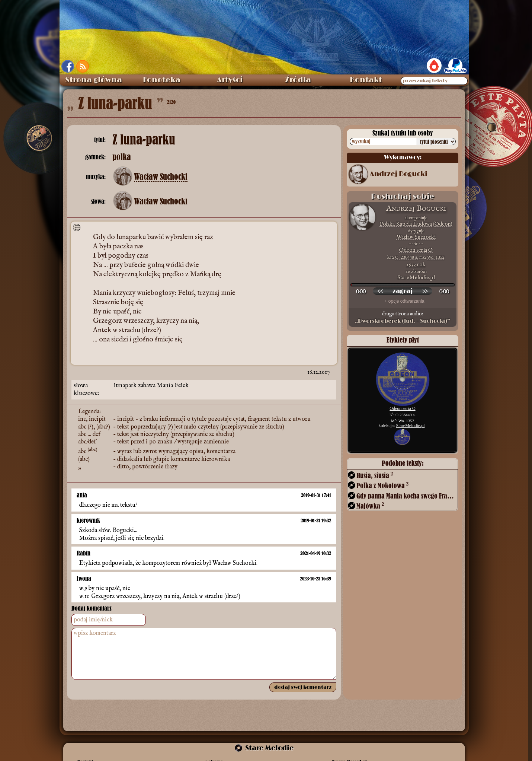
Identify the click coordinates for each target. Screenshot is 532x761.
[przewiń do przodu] (425, 291)
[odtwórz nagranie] (403, 291)
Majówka (370, 506)
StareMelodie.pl (411, 426)
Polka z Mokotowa (382, 485)
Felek (182, 386)
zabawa (148, 386)
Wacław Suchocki (161, 177)
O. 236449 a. (407, 257)
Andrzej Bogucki (399, 174)
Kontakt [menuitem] (366, 80)
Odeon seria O (416, 250)
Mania (166, 386)
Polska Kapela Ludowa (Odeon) (416, 224)
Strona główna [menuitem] (94, 80)
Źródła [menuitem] (298, 80)
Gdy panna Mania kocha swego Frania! (407, 496)
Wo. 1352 (436, 257)
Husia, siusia (375, 475)
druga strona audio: (403, 318)
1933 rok (416, 265)
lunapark (126, 386)
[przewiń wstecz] (380, 291)
